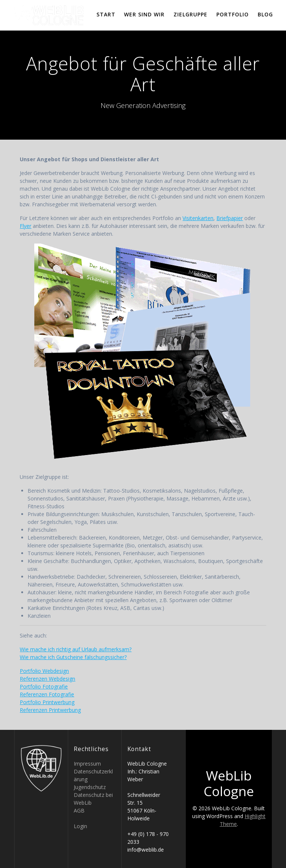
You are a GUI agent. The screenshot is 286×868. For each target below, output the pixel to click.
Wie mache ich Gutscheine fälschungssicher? (73, 657)
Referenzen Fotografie (47, 694)
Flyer (26, 226)
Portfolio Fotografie (44, 686)
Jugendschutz (90, 787)
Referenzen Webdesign (47, 679)
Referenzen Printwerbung (50, 710)
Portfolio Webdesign (44, 671)
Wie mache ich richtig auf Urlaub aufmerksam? (76, 649)
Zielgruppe (190, 14)
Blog (265, 14)
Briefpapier (230, 218)
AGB (79, 810)
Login (80, 826)
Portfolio (233, 14)
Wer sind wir (144, 14)
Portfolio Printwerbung (47, 702)
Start (106, 14)
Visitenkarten (198, 218)
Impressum (87, 764)
